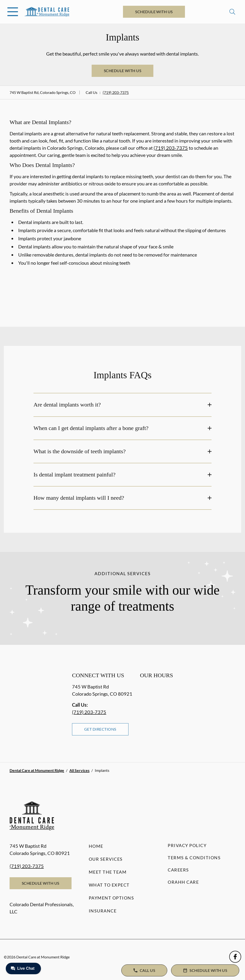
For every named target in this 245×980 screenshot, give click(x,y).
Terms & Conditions (194, 858)
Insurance (103, 911)
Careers (178, 870)
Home (96, 846)
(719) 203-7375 (116, 92)
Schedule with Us (154, 12)
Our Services (106, 859)
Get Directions (100, 729)
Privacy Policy (187, 845)
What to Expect (109, 885)
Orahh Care (183, 882)
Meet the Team (108, 872)
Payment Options (111, 898)
